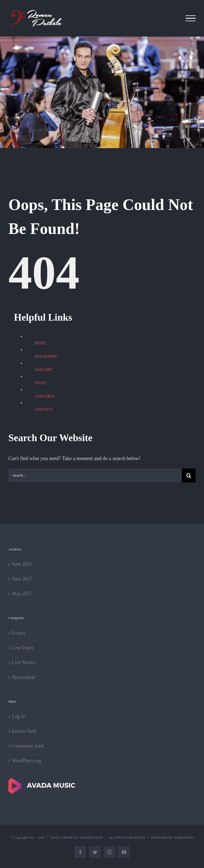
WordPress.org (27, 761)
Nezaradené (24, 677)
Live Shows (24, 663)
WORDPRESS (184, 838)
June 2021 (22, 564)
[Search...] (95, 475)
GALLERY (44, 370)
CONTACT (44, 409)
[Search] (189, 475)
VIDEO (41, 383)
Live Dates (23, 648)
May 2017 (22, 594)
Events (19, 633)
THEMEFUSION (91, 838)
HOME (40, 343)
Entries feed (24, 731)
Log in (18, 716)
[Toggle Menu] (191, 18)
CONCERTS (45, 396)
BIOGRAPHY (46, 356)
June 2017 (22, 579)
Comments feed (27, 746)
